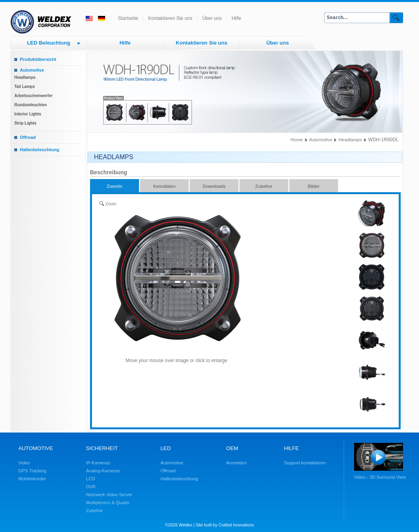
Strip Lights (25, 123)
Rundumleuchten (31, 105)
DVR (91, 487)
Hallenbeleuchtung (39, 150)
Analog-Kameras (103, 471)
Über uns (212, 18)
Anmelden (236, 463)
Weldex (186, 525)
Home (297, 139)
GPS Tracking (32, 471)
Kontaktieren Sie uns (170, 18)
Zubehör (94, 511)
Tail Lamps (25, 87)
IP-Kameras (98, 463)
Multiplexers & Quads (108, 503)
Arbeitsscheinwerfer (33, 96)
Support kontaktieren (305, 463)
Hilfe (236, 18)
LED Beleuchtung (49, 43)
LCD (91, 479)
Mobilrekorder (32, 479)
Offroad (28, 137)
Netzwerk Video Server (109, 495)
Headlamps (25, 77)
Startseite (128, 18)
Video (24, 463)
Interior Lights (28, 114)
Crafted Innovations (236, 525)
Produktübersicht (38, 59)
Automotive (32, 70)
